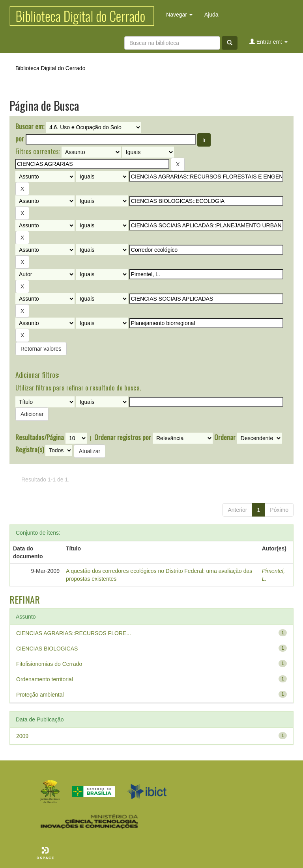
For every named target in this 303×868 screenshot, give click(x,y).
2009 (22, 736)
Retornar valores (41, 349)
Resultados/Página (40, 437)
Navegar (179, 15)
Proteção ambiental (40, 695)
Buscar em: (30, 126)
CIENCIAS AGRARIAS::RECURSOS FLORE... (74, 633)
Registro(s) (30, 450)
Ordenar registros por (123, 437)
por (20, 139)
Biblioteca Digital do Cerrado (50, 68)
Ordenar (225, 437)
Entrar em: (268, 42)
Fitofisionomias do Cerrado (49, 664)
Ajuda (211, 15)
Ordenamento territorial (45, 679)
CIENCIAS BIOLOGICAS (47, 649)
